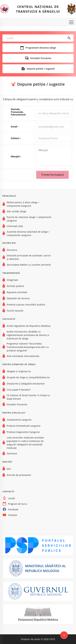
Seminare (12, 453)
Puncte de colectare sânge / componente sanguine (29, 219)
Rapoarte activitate (17, 292)
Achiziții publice (15, 286)
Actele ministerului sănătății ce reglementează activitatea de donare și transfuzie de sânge (28, 335)
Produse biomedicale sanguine (24, 426)
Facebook (13, 509)
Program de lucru (18, 504)
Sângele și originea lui (19, 371)
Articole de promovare (19, 475)
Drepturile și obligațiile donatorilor (26, 384)
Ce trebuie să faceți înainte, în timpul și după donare (28, 397)
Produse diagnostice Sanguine (23, 432)
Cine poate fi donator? (19, 390)
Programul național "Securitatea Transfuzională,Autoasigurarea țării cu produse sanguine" (28, 347)
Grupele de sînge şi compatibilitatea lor (28, 378)
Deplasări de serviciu (18, 298)
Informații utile (15, 226)
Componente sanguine (19, 420)
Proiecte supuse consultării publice (26, 305)
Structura (12, 250)
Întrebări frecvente (41, 58)
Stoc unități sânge (16, 212)
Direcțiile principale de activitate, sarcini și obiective (29, 257)
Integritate (12, 280)
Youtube (13, 515)
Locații (11, 498)
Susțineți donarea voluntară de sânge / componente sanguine (28, 233)
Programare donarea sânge (41, 48)
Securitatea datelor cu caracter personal (29, 265)
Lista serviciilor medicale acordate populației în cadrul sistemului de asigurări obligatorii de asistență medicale (25, 443)
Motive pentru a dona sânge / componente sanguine (23, 204)
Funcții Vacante (15, 311)
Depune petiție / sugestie (41, 69)
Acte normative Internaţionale (23, 356)
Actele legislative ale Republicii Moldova (29, 326)
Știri (9, 469)
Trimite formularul (52, 175)
